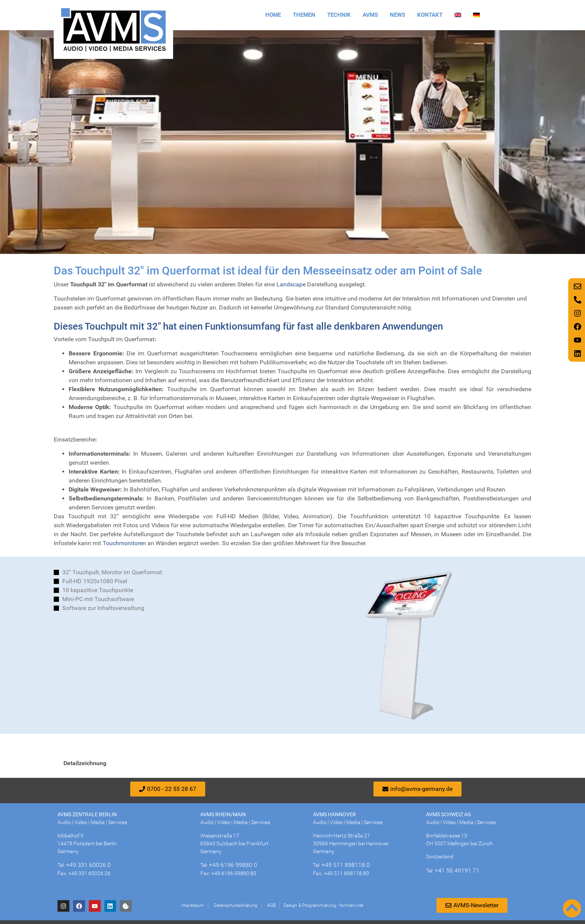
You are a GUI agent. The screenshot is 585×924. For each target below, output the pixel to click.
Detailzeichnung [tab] (85, 763)
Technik (339, 15)
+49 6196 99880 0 (233, 865)
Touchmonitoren (124, 543)
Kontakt (430, 15)
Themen (304, 15)
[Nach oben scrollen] (572, 908)
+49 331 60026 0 (88, 865)
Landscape (291, 284)
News (398, 15)
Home (273, 15)
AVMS (370, 15)
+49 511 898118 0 (346, 865)
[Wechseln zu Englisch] (458, 15)
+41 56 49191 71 (457, 870)
